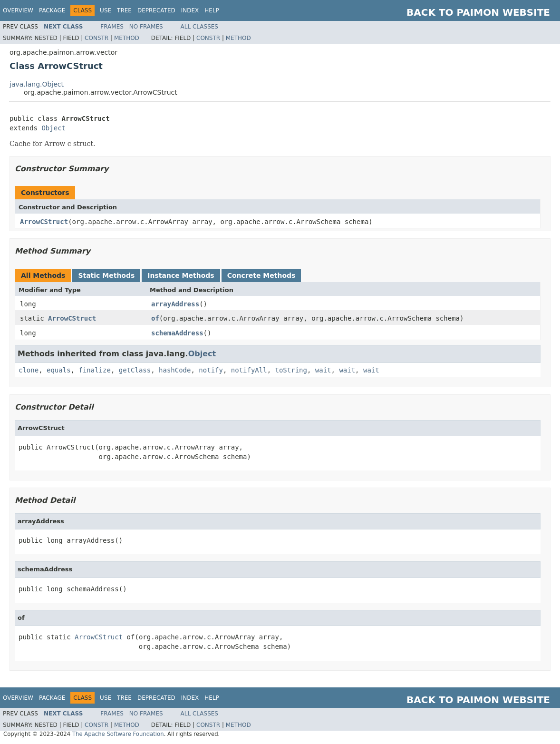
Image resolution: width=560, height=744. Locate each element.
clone (29, 370)
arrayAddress (175, 304)
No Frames (146, 27)
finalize (94, 370)
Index (190, 10)
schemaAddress (177, 333)
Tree (124, 10)
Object (53, 128)
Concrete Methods (261, 275)
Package (52, 10)
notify (211, 370)
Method (127, 38)
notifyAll (249, 370)
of (155, 318)
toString (291, 370)
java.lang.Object (37, 84)
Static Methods (106, 275)
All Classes (199, 27)
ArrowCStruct (44, 222)
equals (59, 370)
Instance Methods (181, 275)
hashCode (175, 370)
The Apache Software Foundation (118, 734)
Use (106, 10)
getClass (135, 370)
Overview (18, 10)
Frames (112, 27)
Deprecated (156, 10)
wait (323, 370)
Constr (97, 38)
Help (212, 10)
